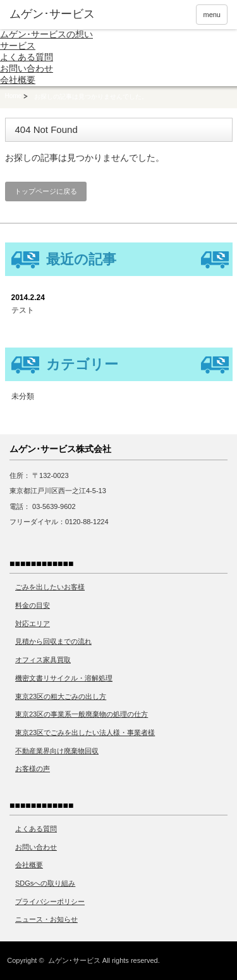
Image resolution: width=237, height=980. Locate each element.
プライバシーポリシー (50, 901)
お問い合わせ (27, 68)
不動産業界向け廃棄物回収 (57, 751)
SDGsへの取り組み (45, 883)
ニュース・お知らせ (46, 919)
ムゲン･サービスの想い (46, 34)
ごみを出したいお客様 (50, 587)
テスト (23, 310)
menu (212, 15)
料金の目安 (33, 605)
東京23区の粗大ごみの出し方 (61, 696)
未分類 (23, 396)
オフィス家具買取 (43, 660)
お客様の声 (33, 769)
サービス (18, 46)
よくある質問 (27, 57)
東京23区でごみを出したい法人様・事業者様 (85, 732)
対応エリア (33, 624)
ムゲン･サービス (74, 960)
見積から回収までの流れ (53, 641)
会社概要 (18, 80)
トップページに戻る (46, 191)
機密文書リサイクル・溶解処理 (64, 678)
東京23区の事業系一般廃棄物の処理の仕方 (82, 714)
